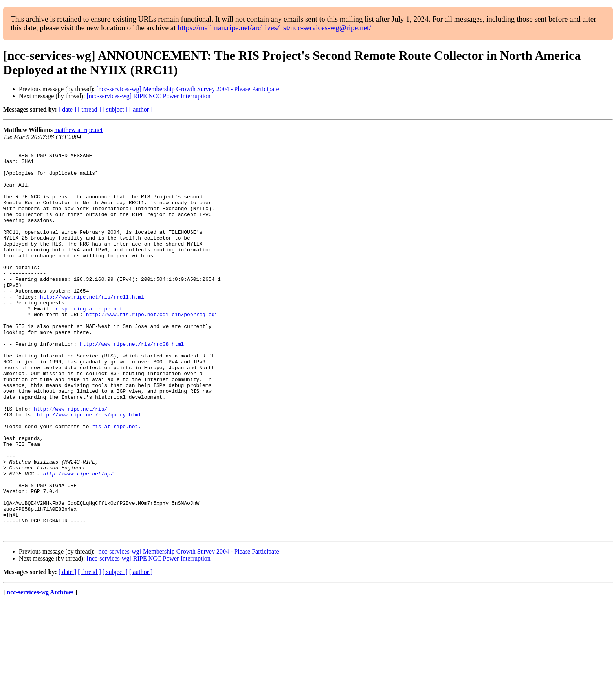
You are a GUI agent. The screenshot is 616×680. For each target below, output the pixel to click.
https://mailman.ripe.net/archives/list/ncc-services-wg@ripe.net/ (274, 28)
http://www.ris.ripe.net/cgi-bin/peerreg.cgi (152, 348)
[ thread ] (89, 109)
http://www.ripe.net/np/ (78, 539)
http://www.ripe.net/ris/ (71, 462)
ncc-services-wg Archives (40, 670)
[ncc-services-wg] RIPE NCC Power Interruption (148, 96)
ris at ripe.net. (116, 483)
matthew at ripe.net (78, 130)
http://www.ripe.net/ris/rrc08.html (132, 384)
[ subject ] (115, 109)
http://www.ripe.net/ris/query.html (89, 469)
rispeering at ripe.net (89, 341)
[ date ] (67, 109)
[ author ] (141, 109)
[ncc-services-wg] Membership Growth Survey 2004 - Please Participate (187, 89)
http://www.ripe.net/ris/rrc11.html (92, 327)
